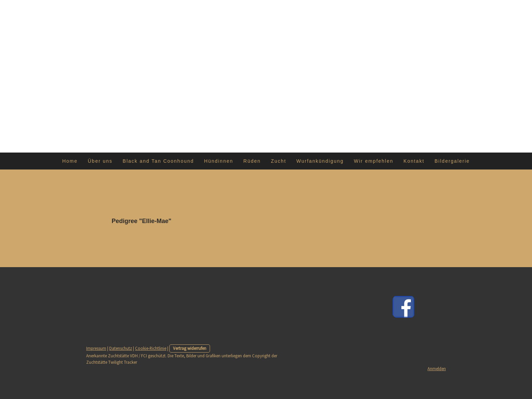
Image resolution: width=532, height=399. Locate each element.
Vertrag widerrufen (190, 348)
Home (70, 161)
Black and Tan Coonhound (158, 161)
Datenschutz (121, 348)
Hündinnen (219, 161)
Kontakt (414, 161)
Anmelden (437, 368)
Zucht (279, 161)
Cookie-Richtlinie (151, 348)
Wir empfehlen (374, 161)
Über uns (100, 161)
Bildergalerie (452, 161)
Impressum (96, 348)
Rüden (252, 161)
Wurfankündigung (320, 161)
